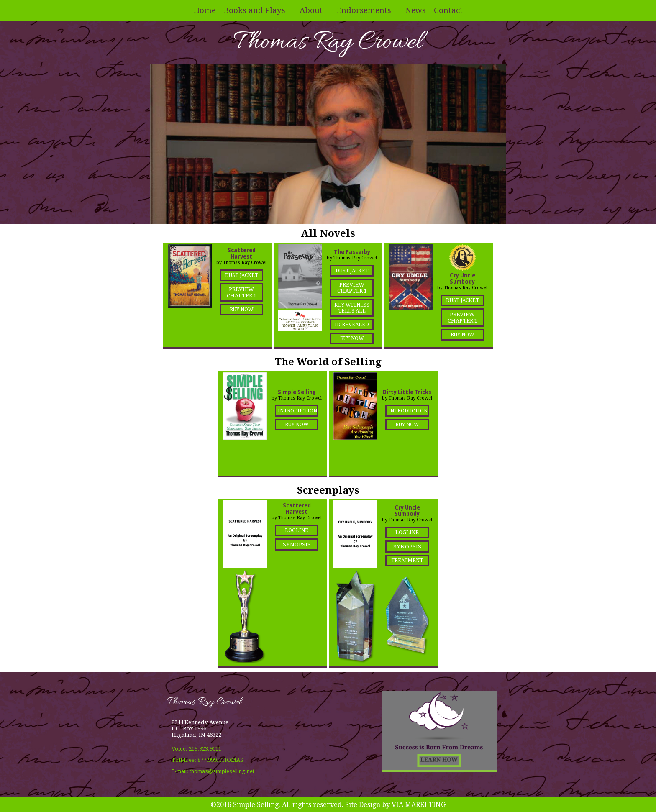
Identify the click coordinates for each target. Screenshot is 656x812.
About (311, 10)
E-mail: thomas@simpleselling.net (213, 771)
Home (205, 10)
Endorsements (364, 10)
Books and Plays (255, 10)
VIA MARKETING (419, 805)
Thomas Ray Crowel (328, 42)
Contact (448, 10)
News (416, 10)
